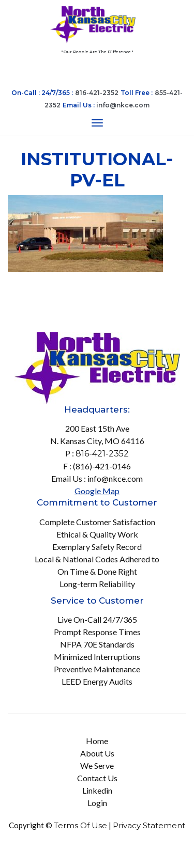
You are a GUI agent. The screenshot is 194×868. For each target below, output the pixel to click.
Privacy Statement (149, 825)
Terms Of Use (80, 825)
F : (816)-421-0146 (97, 466)
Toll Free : (137, 93)
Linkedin (97, 790)
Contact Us (97, 778)
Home (97, 741)
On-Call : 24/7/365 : (42, 93)
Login (97, 803)
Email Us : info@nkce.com (97, 478)
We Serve (97, 766)
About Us (97, 753)
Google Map (97, 491)
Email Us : (106, 105)
